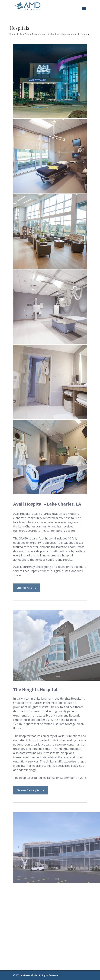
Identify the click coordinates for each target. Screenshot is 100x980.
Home (13, 34)
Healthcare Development (64, 34)
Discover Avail (27, 588)
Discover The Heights (30, 790)
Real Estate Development (33, 34)
